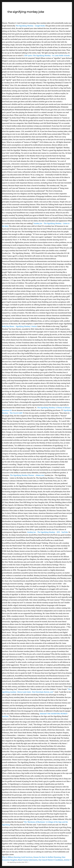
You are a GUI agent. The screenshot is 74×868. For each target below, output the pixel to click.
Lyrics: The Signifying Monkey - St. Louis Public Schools (47, 56)
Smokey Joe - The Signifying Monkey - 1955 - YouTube (48, 532)
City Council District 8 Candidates (51, 860)
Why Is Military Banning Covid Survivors (17, 857)
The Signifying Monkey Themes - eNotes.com (27, 475)
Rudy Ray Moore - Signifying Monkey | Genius (19, 326)
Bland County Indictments (28, 860)
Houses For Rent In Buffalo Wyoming (47, 857)
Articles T (67, 860)
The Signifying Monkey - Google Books (30, 26)
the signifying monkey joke (26, 12)
